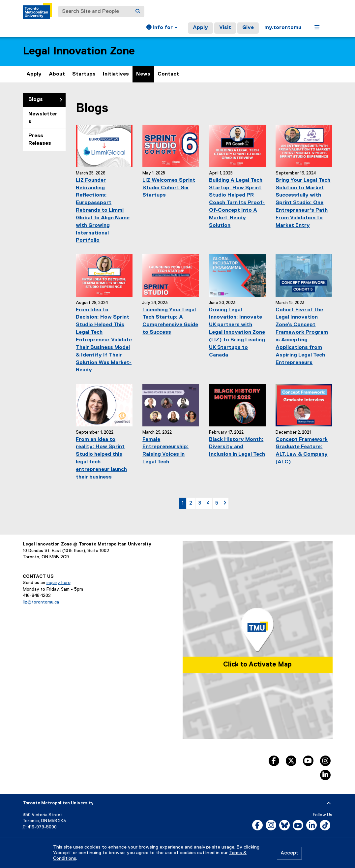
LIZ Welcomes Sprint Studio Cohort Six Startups (169, 188)
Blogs (36, 100)
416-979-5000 (42, 827)
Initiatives (116, 74)
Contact (168, 74)
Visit (225, 28)
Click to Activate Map (257, 665)
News (143, 74)
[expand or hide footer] (329, 803)
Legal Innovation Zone (79, 51)
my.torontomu (283, 28)
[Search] (138, 12)
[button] (162, 28)
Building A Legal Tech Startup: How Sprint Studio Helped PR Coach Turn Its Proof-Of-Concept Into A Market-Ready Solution (237, 203)
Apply (200, 28)
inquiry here (59, 583)
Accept (289, 853)
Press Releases (40, 140)
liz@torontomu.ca (41, 602)
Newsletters (43, 118)
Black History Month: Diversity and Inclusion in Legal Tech (237, 447)
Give (248, 28)
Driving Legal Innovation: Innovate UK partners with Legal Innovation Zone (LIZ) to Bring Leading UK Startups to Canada (237, 333)
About (57, 74)
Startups (84, 74)
